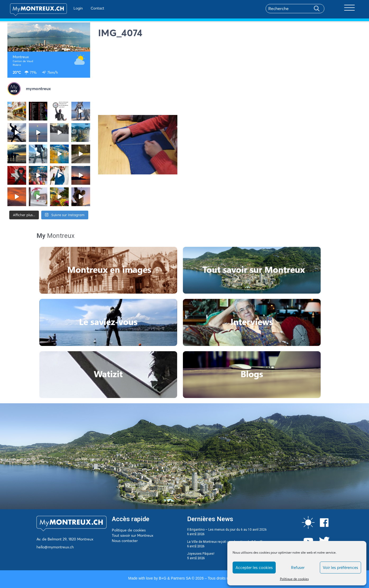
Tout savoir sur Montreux (133, 535)
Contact (92, 8)
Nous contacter (125, 541)
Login (72, 8)
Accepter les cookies (254, 568)
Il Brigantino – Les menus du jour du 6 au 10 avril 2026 (227, 530)
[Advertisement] (230, 78)
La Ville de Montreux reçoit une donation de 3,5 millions (228, 542)
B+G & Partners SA (175, 578)
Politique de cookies (294, 579)
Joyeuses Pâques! (201, 554)
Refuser (298, 568)
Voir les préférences (340, 568)
